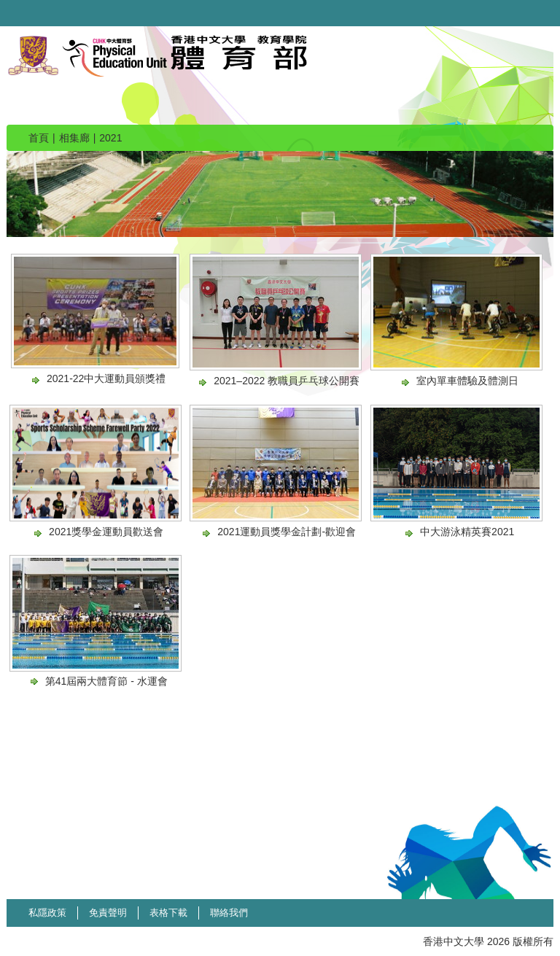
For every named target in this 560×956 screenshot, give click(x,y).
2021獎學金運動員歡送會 (106, 532)
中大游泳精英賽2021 (467, 532)
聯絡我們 (229, 913)
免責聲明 (108, 913)
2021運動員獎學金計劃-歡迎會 (287, 532)
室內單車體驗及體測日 (467, 381)
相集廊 (74, 138)
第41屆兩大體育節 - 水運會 (106, 681)
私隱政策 (47, 913)
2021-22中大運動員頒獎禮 (106, 378)
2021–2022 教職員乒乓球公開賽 (287, 381)
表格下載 (168, 913)
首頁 (39, 138)
